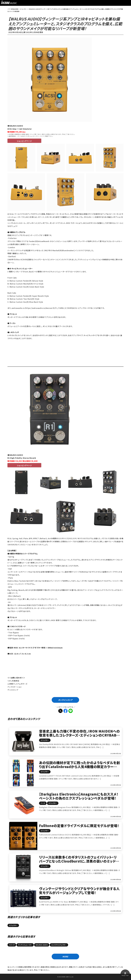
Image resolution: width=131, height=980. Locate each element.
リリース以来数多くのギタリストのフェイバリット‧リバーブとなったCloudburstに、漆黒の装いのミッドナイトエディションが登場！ (79, 861)
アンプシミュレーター (25, 945)
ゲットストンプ (13, 690)
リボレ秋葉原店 (13, 681)
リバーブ (12, 945)
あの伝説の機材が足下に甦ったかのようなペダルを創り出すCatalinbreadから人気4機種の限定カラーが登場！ (79, 767)
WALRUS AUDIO (42, 945)
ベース (43, 803)
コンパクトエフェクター (59, 945)
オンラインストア (65, 700)
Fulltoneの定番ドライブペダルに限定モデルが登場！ (79, 826)
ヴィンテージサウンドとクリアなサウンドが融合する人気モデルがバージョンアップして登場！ (79, 891)
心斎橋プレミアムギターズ (17, 684)
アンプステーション (15, 687)
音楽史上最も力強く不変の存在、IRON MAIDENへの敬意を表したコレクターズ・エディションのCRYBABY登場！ (79, 735)
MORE (65, 957)
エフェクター (45, 740)
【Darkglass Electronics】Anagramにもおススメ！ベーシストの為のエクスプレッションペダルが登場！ (79, 796)
